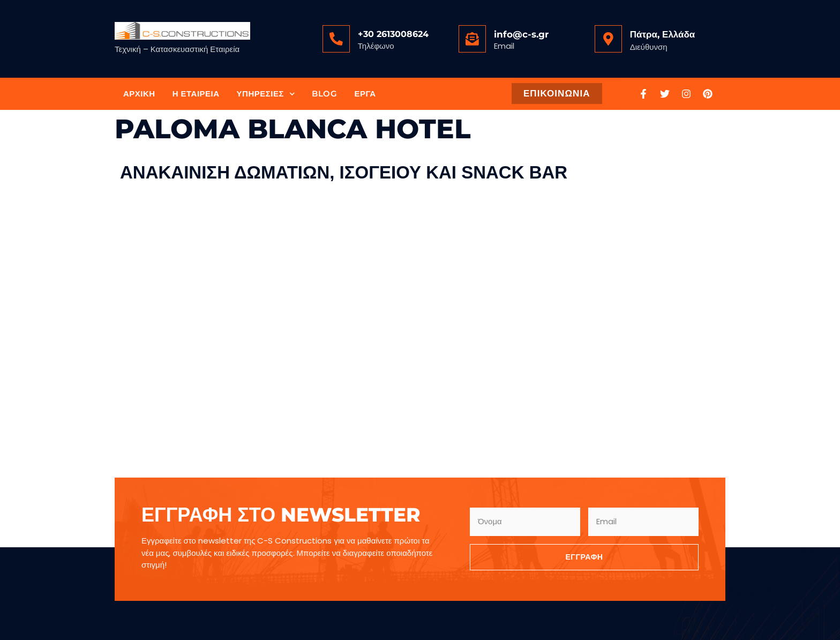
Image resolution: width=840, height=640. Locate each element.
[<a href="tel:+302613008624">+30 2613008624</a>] (336, 39)
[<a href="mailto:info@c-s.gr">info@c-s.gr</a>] (472, 39)
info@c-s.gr (521, 34)
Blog (324, 94)
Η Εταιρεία (196, 94)
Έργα (365, 94)
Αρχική (139, 94)
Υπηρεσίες (266, 94)
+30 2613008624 (393, 34)
